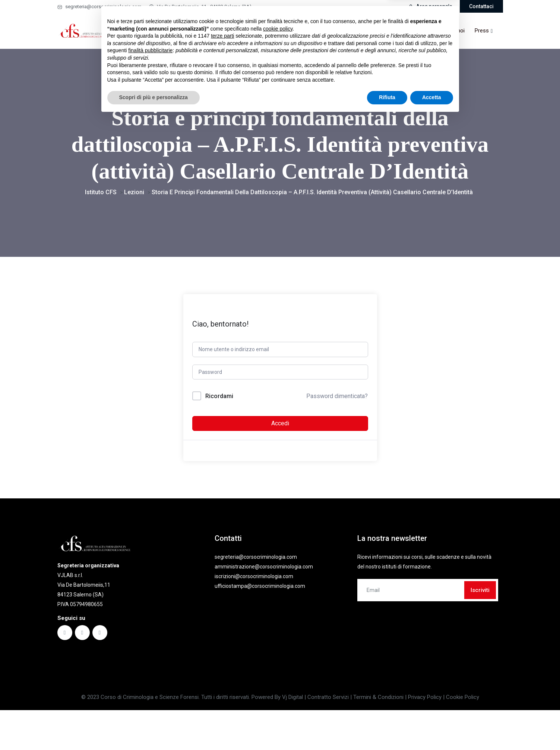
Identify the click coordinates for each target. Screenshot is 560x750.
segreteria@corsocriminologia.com (99, 7)
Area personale (430, 6)
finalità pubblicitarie (150, 683)
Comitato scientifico (325, 31)
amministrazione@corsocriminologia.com (264, 603)
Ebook (260, 31)
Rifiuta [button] (387, 729)
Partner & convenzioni (387, 31)
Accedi (280, 459)
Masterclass (223, 31)
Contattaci (481, 6)
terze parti (222, 668)
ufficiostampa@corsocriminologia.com (260, 622)
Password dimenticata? (337, 432)
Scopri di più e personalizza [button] (154, 729)
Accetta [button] (432, 729)
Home (164, 31)
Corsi (188, 31)
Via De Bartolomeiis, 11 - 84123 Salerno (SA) (200, 7)
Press (482, 31)
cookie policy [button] (278, 661)
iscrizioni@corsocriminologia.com (254, 612)
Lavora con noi (446, 31)
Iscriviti (480, 626)
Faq (286, 31)
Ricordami (219, 432)
